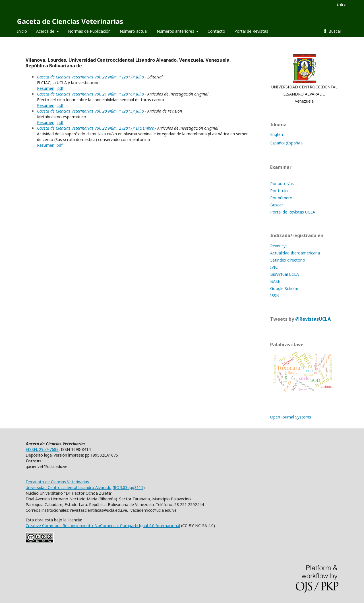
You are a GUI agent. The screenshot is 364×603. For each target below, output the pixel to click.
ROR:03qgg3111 (129, 487)
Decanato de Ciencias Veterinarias (57, 482)
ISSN (275, 296)
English (277, 134)
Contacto (216, 31)
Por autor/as (282, 184)
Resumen (46, 88)
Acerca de (46, 31)
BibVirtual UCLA (285, 274)
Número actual (134, 31)
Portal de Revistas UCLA (293, 212)
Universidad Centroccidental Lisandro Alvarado (69, 487)
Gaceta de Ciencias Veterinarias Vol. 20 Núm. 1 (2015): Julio (90, 111)
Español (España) (286, 143)
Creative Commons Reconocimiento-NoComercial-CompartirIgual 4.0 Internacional (103, 526)
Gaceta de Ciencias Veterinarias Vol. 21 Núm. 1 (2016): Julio (90, 94)
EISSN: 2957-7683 (42, 449)
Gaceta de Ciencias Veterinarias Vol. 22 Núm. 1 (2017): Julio (90, 77)
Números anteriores (176, 31)
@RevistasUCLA (313, 319)
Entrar (342, 4)
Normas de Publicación (89, 31)
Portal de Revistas (251, 31)
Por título (279, 191)
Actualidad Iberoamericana (295, 253)
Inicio (22, 31)
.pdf (60, 88)
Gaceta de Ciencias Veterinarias (70, 21)
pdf (60, 145)
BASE (275, 281)
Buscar (334, 31)
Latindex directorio (288, 260)
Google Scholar (284, 288)
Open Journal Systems (291, 417)
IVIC (274, 267)
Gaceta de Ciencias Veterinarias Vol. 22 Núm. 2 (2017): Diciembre (95, 128)
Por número (281, 198)
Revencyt (279, 246)
